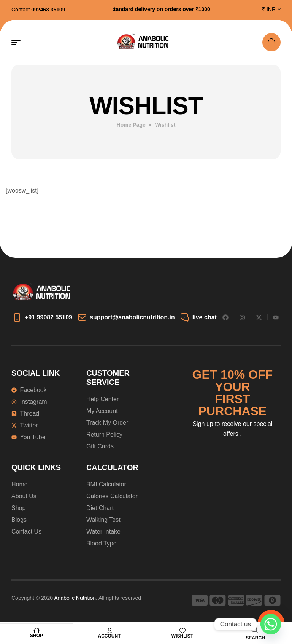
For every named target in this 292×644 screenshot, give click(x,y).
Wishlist (182, 636)
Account (109, 636)
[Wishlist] (182, 631)
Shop (36, 636)
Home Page (131, 125)
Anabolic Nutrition (75, 598)
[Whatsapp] (271, 624)
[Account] (109, 631)
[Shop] (36, 631)
